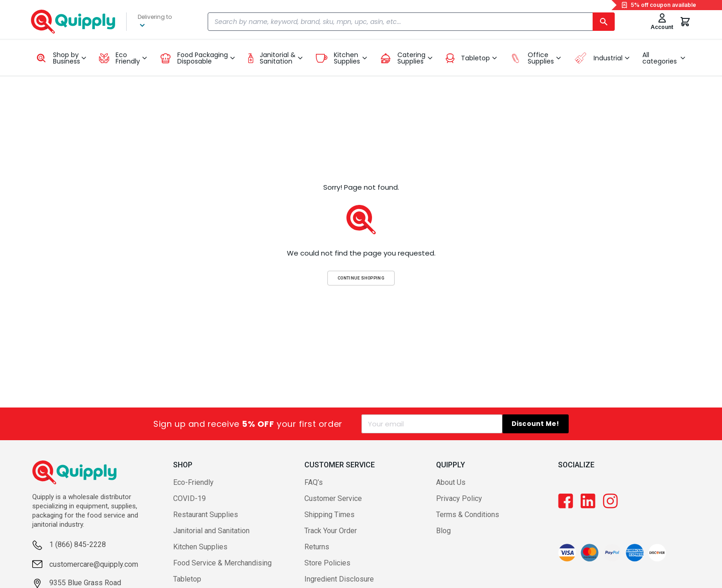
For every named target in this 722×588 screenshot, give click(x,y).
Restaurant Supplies (206, 515)
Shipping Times (329, 515)
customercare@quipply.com (94, 564)
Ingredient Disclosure (339, 579)
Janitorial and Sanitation (211, 531)
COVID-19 (189, 498)
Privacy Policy (459, 498)
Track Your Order (331, 531)
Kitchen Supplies (200, 547)
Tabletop (187, 579)
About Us (451, 482)
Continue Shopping (361, 278)
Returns (317, 547)
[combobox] (411, 22)
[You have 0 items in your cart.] (685, 22)
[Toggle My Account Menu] (662, 22)
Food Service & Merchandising (222, 563)
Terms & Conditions (468, 515)
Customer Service (333, 498)
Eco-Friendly (193, 482)
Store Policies (327, 563)
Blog (443, 531)
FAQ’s (314, 482)
